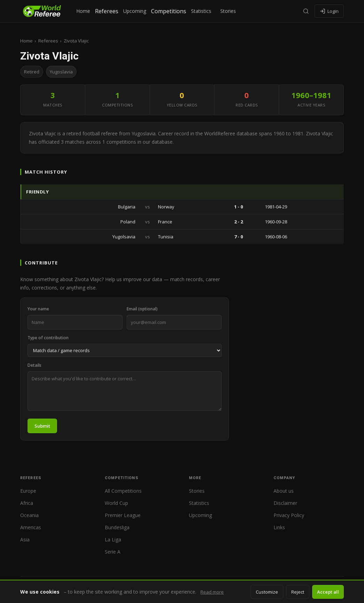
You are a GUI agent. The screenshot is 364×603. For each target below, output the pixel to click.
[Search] (306, 11)
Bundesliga (117, 527)
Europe (28, 491)
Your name (38, 309)
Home (83, 11)
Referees (107, 11)
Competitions (169, 11)
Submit (42, 426)
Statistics (201, 11)
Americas (31, 527)
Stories (228, 11)
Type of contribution (48, 338)
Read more (212, 592)
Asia (25, 539)
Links (279, 527)
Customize (267, 592)
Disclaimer (285, 503)
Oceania (29, 515)
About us (284, 491)
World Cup (116, 503)
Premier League (123, 515)
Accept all (328, 592)
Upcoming (135, 11)
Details (34, 365)
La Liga (113, 539)
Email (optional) (142, 309)
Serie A (113, 552)
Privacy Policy (289, 515)
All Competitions (123, 491)
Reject (298, 592)
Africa (27, 503)
